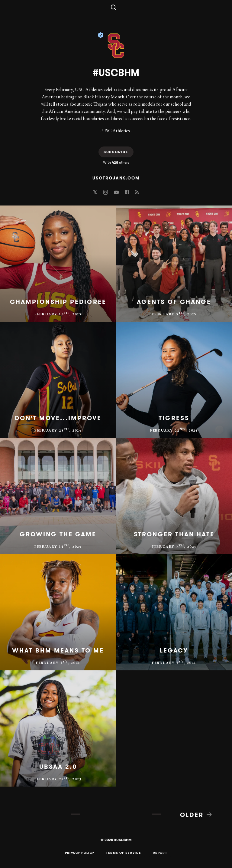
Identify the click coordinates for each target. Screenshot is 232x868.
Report (160, 853)
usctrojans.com (116, 178)
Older (197, 814)
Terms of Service (124, 853)
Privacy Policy (80, 853)
